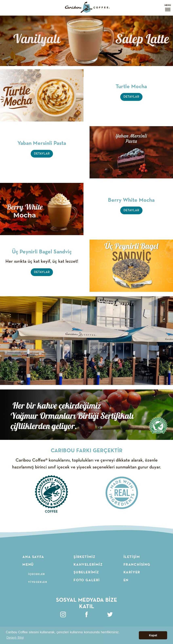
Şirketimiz (84, 557)
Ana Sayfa (33, 557)
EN (126, 580)
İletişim (132, 557)
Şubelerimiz (86, 572)
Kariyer (132, 572)
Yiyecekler (38, 582)
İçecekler (36, 574)
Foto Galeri (87, 580)
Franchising (137, 565)
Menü (28, 565)
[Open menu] (168, 8)
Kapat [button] (153, 635)
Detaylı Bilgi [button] (15, 638)
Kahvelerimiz (88, 565)
